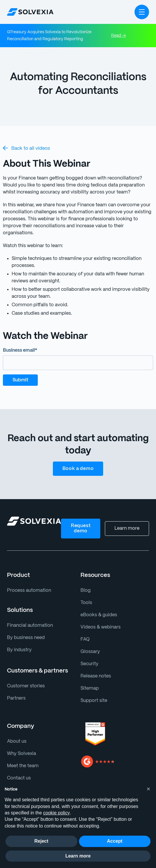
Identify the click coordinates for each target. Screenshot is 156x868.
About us (16, 734)
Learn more (128, 521)
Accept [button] (115, 841)
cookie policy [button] (57, 813)
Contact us (18, 771)
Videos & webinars (100, 620)
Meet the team (22, 759)
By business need (25, 631)
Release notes (95, 669)
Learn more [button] (78, 856)
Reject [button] (41, 841)
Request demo (81, 521)
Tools (86, 596)
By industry (18, 643)
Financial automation (28, 618)
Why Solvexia (21, 747)
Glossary (90, 645)
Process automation (27, 583)
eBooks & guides (98, 608)
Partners (16, 691)
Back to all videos (25, 148)
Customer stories (25, 679)
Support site (93, 694)
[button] (142, 12)
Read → (118, 36)
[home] (30, 12)
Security (89, 657)
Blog (85, 583)
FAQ (85, 632)
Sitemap (89, 681)
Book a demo (78, 462)
